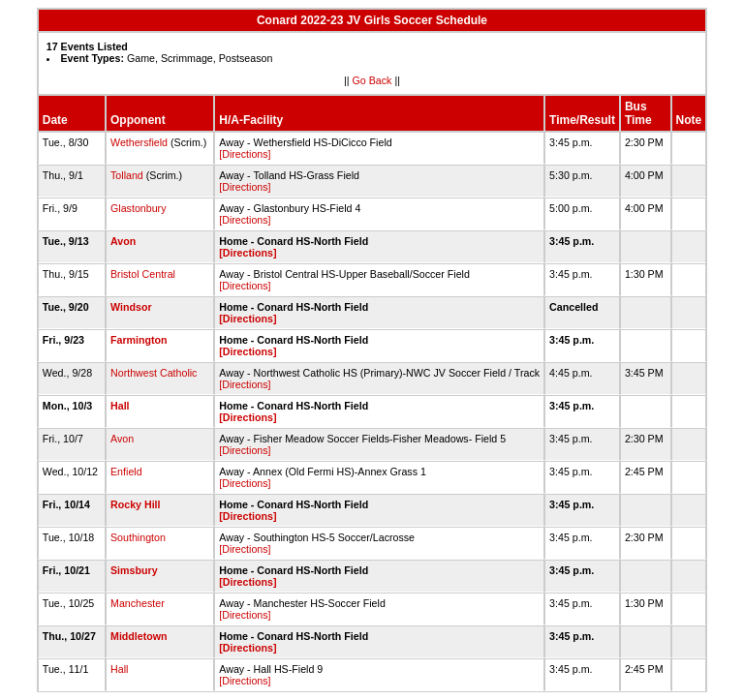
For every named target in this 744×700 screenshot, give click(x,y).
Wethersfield (139, 142)
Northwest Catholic (154, 373)
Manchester (138, 603)
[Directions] (245, 154)
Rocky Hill (136, 504)
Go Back (372, 80)
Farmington (139, 340)
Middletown (139, 636)
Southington (138, 537)
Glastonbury (138, 208)
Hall (120, 406)
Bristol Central (143, 274)
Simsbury (134, 570)
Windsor (131, 307)
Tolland (127, 175)
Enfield (126, 472)
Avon (123, 241)
